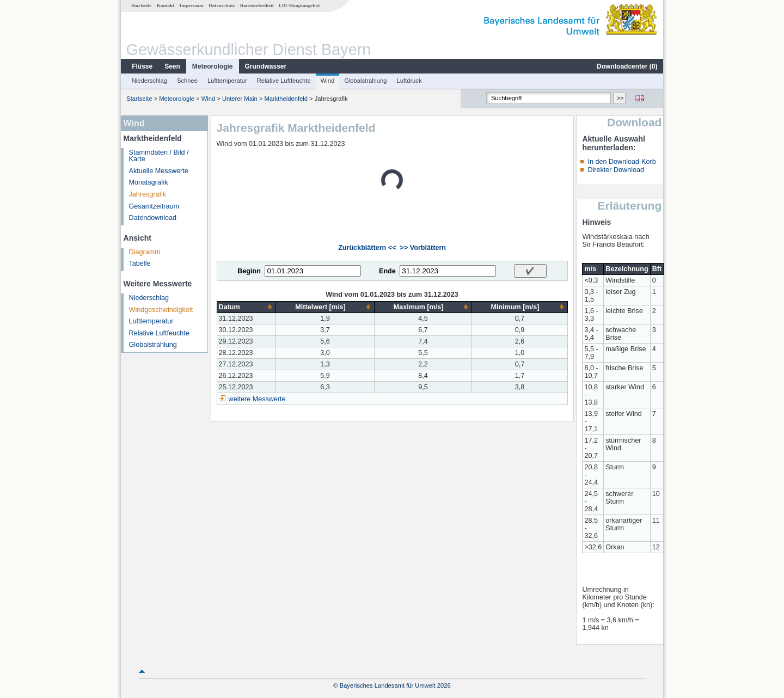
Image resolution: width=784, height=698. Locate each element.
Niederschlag (149, 81)
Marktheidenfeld (286, 99)
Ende (387, 271)
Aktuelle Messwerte (159, 171)
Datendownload (153, 218)
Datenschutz (222, 5)
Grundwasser (266, 66)
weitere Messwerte (257, 399)
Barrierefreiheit (257, 5)
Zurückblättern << (367, 248)
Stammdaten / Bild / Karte (159, 156)
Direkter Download (616, 170)
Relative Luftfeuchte (284, 81)
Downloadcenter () (627, 66)
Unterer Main (240, 99)
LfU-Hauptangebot (299, 5)
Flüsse (142, 66)
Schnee (187, 81)
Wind (328, 81)
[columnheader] (246, 307)
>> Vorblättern (423, 248)
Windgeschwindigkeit (161, 310)
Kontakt (166, 5)
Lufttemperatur (227, 81)
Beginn (249, 271)
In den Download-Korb (621, 162)
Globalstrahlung (365, 81)
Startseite (141, 5)
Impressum (192, 5)
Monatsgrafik (149, 182)
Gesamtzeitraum (154, 206)
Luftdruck (409, 81)
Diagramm (145, 252)
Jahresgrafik (148, 194)
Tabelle (140, 264)
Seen (172, 66)
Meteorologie (213, 66)
